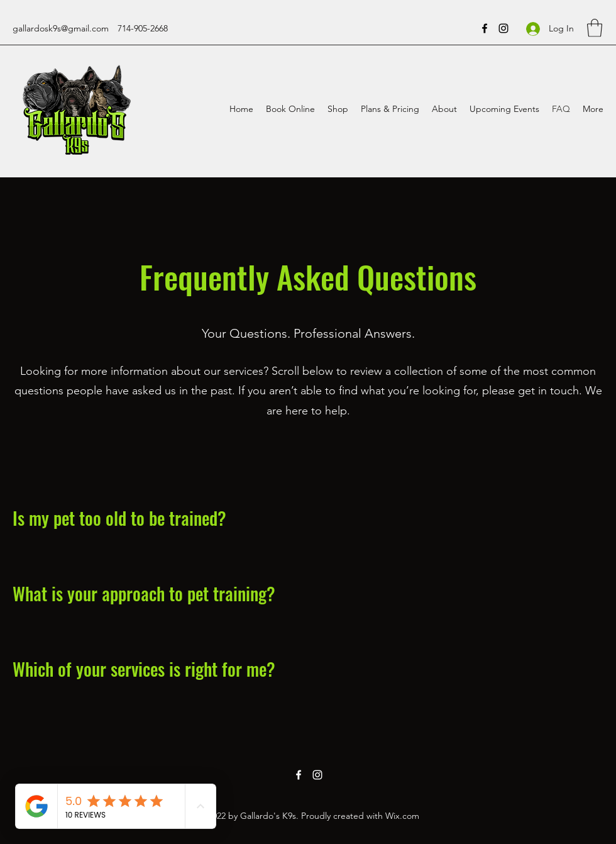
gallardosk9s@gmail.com (61, 28)
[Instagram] (503, 28)
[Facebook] (485, 28)
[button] (595, 28)
